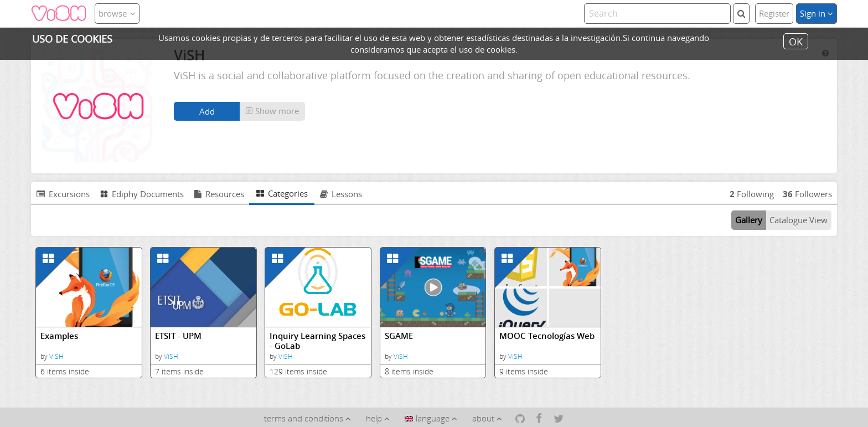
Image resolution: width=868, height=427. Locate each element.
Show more (272, 111)
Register (774, 13)
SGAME (399, 336)
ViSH (56, 356)
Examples (59, 336)
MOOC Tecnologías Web (547, 336)
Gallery (749, 220)
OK (796, 41)
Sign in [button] (817, 13)
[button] (272, 111)
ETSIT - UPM (178, 336)
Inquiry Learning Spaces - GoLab (317, 341)
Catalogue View (799, 220)
